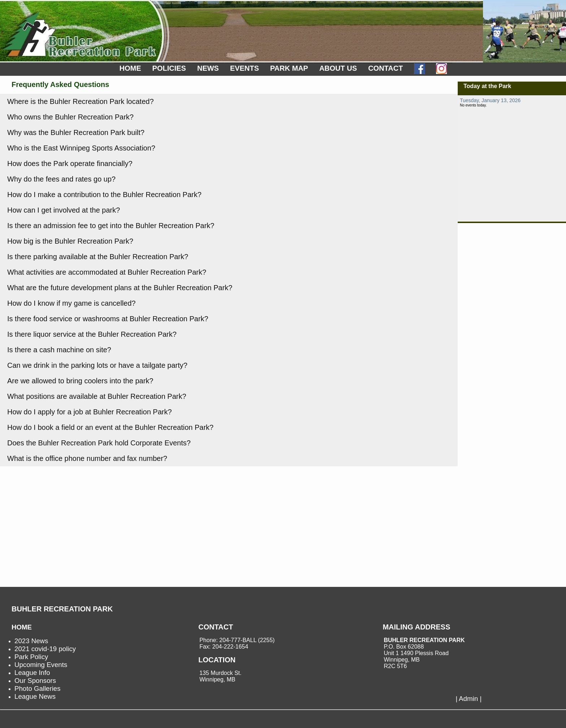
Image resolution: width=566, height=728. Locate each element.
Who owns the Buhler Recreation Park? (70, 117)
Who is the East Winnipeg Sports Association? (81, 148)
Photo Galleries (38, 688)
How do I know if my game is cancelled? (71, 303)
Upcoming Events (41, 665)
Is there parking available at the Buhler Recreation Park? (98, 257)
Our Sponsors (35, 681)
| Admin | (469, 699)
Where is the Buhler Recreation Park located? (80, 101)
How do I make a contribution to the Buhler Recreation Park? (104, 195)
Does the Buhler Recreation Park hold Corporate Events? (99, 443)
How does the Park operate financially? (70, 164)
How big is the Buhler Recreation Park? (70, 241)
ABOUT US (338, 68)
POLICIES (169, 68)
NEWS (208, 68)
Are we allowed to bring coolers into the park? (80, 381)
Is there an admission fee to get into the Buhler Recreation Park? (111, 226)
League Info (32, 673)
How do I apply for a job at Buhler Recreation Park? (90, 412)
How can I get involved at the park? (64, 210)
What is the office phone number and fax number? (87, 458)
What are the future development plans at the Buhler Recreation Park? (120, 288)
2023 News (31, 641)
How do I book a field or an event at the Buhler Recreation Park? (110, 427)
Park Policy (31, 657)
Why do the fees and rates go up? (61, 179)
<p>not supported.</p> (512, 158)
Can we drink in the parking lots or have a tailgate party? (97, 365)
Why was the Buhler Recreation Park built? (76, 132)
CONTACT (386, 68)
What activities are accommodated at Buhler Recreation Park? (107, 272)
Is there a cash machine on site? (59, 350)
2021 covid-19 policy (45, 649)
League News (35, 696)
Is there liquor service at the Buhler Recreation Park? (92, 334)
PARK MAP (289, 68)
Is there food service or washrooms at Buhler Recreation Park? (108, 319)
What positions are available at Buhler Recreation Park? (97, 396)
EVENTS (244, 68)
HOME (130, 68)
